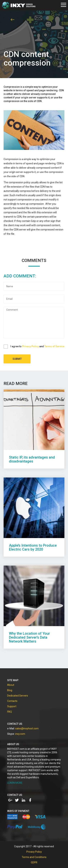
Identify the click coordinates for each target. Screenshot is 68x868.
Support (12, 706)
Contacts (12, 701)
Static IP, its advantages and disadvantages (32, 459)
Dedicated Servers (18, 696)
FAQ (10, 712)
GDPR (34, 862)
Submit (17, 359)
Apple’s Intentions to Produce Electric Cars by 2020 (33, 547)
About (11, 685)
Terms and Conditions (34, 857)
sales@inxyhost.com (27, 728)
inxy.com (20, 734)
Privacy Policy (30, 346)
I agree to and (37, 346)
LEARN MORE (15, 783)
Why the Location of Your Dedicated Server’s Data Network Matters (29, 637)
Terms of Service (54, 346)
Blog (10, 690)
